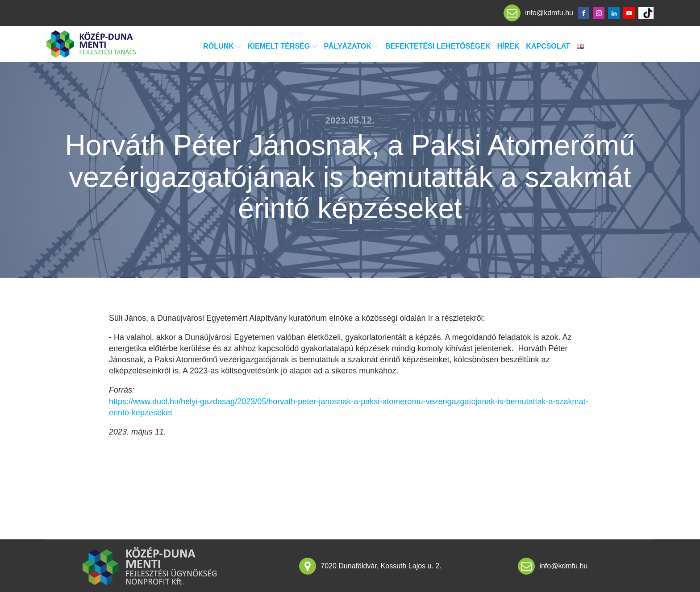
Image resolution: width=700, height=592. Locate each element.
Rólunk (222, 46)
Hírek (508, 46)
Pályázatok (351, 46)
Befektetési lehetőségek (438, 46)
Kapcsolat (548, 46)
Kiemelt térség (282, 46)
